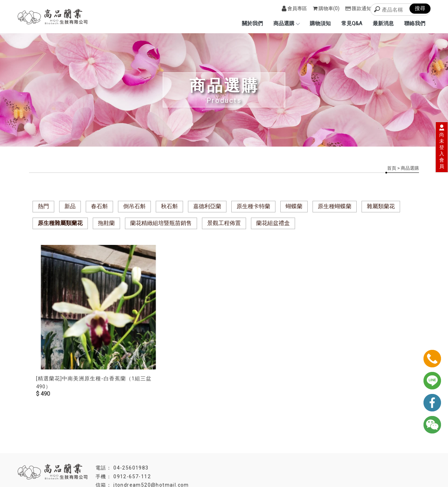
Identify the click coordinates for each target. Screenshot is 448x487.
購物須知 (320, 23)
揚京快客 (184, 481)
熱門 (43, 206)
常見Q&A (352, 23)
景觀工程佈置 (224, 223)
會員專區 (294, 8)
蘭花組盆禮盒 (273, 223)
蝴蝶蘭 (294, 206)
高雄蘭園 (247, 467)
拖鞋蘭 (106, 223)
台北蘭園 (224, 467)
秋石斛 (169, 206)
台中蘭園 (201, 467)
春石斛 (99, 206)
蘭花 (265, 467)
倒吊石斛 (134, 206)
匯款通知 (358, 8)
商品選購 (286, 23)
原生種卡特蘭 (253, 206)
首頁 (392, 168)
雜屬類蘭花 (381, 206)
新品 (70, 206)
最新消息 (383, 23)
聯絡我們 (415, 23)
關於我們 (252, 23)
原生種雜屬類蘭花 (60, 223)
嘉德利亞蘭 (207, 206)
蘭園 (183, 467)
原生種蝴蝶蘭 (335, 206)
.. (231, 481)
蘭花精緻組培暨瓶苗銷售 (161, 223)
